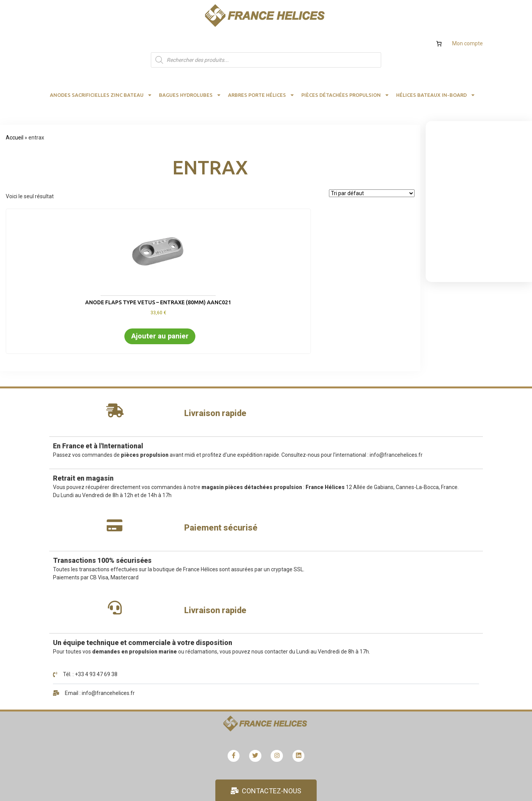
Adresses (222, 614)
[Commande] (372, 163)
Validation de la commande (243, 670)
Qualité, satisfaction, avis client (397, 670)
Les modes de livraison (238, 642)
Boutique (221, 572)
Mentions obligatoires (386, 655)
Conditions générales (386, 642)
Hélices (369, 600)
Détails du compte (232, 600)
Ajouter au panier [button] (55, 296)
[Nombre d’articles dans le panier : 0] (439, 13)
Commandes (226, 628)
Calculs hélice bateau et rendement (403, 572)
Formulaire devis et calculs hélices (401, 585)
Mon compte (468, 13)
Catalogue (373, 614)
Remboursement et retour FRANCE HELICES (264, 655)
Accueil (15, 107)
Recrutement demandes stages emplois (409, 628)
